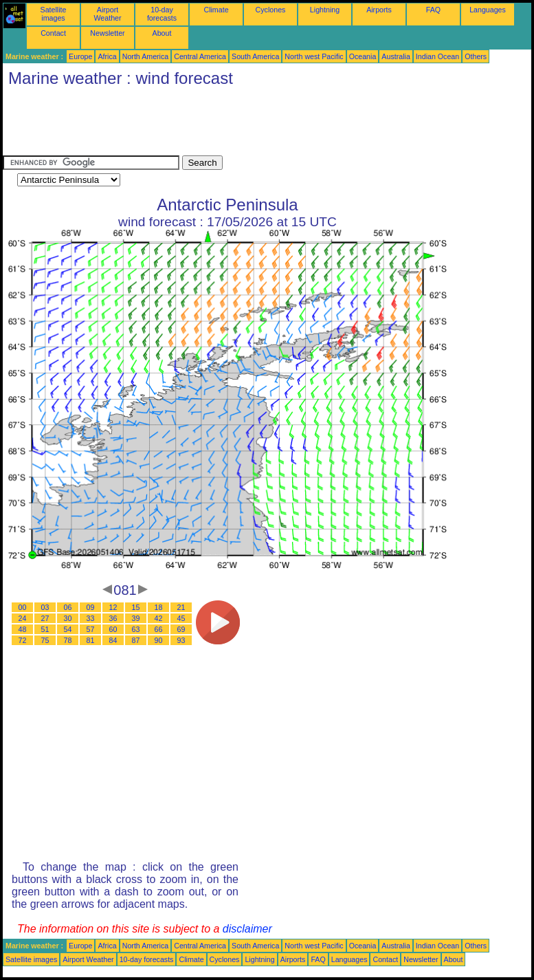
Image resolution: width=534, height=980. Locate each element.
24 (23, 618)
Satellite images (54, 14)
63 (136, 629)
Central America (200, 56)
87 (136, 640)
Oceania (363, 56)
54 (68, 629)
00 (23, 607)
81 (91, 640)
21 (181, 607)
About (162, 33)
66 (159, 629)
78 (68, 640)
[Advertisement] (253, 124)
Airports (379, 10)
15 (136, 607)
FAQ (433, 10)
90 (159, 640)
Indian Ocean (437, 56)
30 (68, 618)
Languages (488, 10)
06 (68, 607)
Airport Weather (107, 14)
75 (45, 640)
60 (113, 629)
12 (113, 607)
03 (45, 607)
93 (181, 640)
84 (113, 640)
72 (23, 640)
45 (181, 618)
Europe (80, 56)
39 (136, 618)
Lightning (325, 10)
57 (91, 629)
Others (476, 56)
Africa (107, 56)
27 (45, 618)
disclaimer (247, 929)
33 (91, 618)
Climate (216, 10)
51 (45, 629)
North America (146, 56)
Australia (396, 56)
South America (255, 56)
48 (23, 629)
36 (113, 618)
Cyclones (271, 10)
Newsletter (107, 33)
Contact (53, 33)
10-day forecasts (162, 14)
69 (181, 629)
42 (159, 618)
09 (91, 607)
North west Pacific (314, 56)
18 (159, 607)
